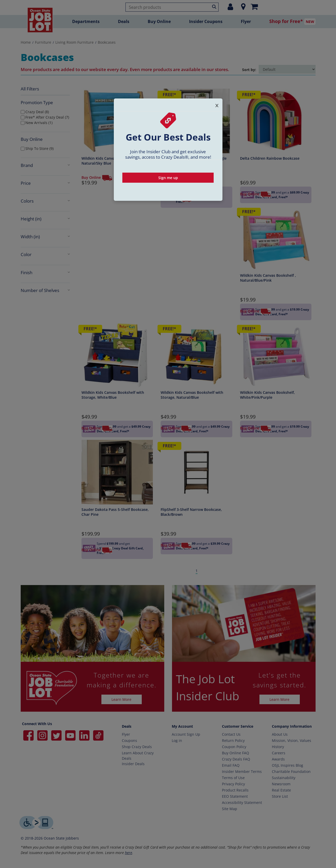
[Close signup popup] (217, 105)
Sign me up (168, 178)
